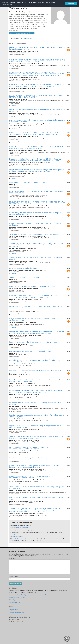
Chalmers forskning (14, 611)
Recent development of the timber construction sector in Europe (33, 342)
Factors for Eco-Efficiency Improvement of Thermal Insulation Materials (35, 371)
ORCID (32, 33)
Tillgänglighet (13, 600)
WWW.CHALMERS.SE (15, 623)
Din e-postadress (14, 576)
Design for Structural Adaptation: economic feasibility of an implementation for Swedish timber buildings (37, 48)
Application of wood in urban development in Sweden (29, 182)
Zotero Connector (15, 535)
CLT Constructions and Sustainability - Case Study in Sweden (31, 351)
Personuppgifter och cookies (17, 597)
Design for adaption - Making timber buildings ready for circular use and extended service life (36, 320)
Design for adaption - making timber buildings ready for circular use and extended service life (36, 307)
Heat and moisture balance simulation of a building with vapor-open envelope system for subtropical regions (34, 448)
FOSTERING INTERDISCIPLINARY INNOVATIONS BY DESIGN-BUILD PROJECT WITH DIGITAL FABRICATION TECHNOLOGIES (36, 148)
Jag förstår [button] (71, 4)
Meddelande (12, 558)
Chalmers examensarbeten (17, 613)
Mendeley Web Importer (17, 536)
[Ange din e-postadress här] (40, 579)
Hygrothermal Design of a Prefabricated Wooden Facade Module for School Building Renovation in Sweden (37, 381)
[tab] (16, 39)
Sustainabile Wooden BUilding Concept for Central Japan (30, 458)
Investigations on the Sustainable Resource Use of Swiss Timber (33, 286)
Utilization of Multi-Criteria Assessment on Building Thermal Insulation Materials (35, 404)
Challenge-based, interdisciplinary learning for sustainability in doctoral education (35, 258)
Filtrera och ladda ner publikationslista (20, 528)
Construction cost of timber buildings (23, 268)
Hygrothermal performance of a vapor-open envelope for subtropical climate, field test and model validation (35, 361)
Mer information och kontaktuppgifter (19, 33)
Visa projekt (14, 56)
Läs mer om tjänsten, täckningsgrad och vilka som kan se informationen (29, 595)
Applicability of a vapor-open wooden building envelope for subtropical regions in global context (35, 427)
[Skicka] (16, 583)
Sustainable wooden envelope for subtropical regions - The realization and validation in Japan (37, 416)
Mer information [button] (7, 5)
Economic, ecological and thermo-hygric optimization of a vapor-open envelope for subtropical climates (35, 477)
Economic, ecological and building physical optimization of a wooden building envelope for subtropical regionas (34, 466)
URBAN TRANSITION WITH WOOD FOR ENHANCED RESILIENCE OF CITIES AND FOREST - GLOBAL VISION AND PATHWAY (37, 61)
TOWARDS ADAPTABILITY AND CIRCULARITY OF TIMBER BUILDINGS (34, 234)
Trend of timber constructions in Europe (24, 277)
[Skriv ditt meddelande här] (40, 567)
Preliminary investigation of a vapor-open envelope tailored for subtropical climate (37, 498)
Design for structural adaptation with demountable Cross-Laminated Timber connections (37, 110)
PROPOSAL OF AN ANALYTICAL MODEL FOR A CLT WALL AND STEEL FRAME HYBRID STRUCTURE (36, 192)
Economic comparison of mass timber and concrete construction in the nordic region (35, 224)
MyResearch (43, 530)
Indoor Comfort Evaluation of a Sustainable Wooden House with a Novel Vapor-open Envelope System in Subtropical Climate (35, 391)
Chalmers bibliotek (14, 609)
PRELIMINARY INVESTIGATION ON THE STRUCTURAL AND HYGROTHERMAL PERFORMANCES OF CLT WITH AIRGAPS (36, 96)
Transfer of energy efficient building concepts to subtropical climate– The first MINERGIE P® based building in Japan (36, 437)
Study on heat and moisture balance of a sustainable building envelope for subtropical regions (37, 488)
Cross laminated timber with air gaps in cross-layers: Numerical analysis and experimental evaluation (37, 121)
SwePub (17, 539)
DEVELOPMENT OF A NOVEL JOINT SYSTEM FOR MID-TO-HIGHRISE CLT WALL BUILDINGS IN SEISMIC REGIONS (37, 203)
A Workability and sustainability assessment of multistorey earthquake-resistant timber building (35, 214)
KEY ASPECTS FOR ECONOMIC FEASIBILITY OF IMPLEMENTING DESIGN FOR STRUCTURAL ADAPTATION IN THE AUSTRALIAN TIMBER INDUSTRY (36, 133)
